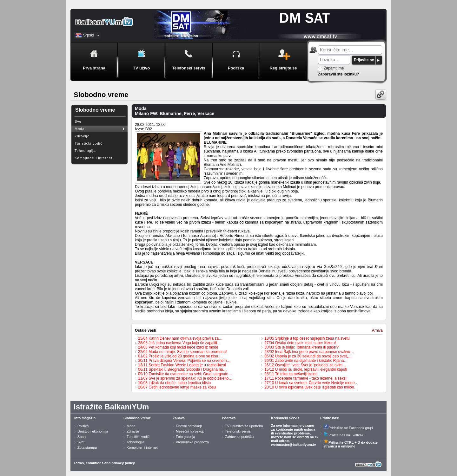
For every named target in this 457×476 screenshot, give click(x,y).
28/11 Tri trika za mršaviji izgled (291, 374)
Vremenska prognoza (192, 442)
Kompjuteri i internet (93, 158)
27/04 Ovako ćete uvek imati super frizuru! (300, 343)
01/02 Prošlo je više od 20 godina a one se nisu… (180, 356)
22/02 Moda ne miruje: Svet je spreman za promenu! (182, 352)
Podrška (229, 418)
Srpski (88, 35)
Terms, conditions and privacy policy (104, 463)
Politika (83, 426)
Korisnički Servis (285, 418)
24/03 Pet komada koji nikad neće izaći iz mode (178, 347)
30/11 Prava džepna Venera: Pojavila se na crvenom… (184, 361)
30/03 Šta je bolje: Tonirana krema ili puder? (301, 347)
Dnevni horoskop (189, 426)
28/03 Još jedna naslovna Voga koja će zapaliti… (179, 343)
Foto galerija (185, 437)
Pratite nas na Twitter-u (344, 435)
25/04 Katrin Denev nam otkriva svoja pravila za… (180, 338)
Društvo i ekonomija (93, 431)
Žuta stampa (87, 447)
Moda (80, 129)
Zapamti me (334, 68)
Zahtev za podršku (239, 437)
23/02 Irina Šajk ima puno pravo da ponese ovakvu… (309, 352)
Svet (81, 442)
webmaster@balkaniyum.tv (294, 445)
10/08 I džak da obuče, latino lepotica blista (175, 383)
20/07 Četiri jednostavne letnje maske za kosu (177, 387)
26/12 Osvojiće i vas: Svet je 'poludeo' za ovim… (305, 365)
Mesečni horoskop (190, 431)
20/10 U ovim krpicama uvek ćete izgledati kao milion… (311, 387)
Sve (78, 121)
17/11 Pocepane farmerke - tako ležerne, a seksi (305, 378)
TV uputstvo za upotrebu (244, 426)
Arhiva (377, 330)
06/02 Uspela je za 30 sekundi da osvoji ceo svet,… (308, 356)
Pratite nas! (330, 418)
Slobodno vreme (137, 418)
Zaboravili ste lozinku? (338, 74)
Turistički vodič (89, 143)
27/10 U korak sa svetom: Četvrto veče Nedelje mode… (311, 383)
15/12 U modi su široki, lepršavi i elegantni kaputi (306, 369)
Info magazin (85, 418)
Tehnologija (85, 151)
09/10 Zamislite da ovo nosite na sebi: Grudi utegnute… (185, 374)
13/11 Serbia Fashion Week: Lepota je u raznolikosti (182, 365)
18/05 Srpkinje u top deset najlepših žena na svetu (307, 338)
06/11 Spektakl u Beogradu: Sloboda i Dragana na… (182, 369)
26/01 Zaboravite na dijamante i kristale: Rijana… (306, 361)
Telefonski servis (238, 431)
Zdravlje (82, 136)
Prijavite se (364, 60)
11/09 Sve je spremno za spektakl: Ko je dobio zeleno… (185, 378)
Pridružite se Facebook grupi (348, 428)
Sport (82, 437)
